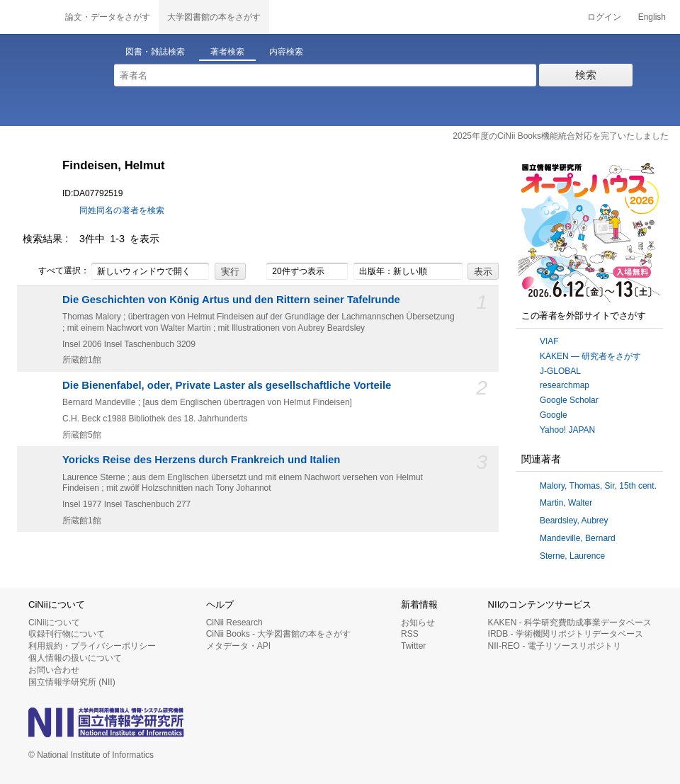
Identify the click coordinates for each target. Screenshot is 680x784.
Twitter (413, 646)
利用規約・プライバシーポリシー (92, 646)
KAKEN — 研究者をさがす (590, 356)
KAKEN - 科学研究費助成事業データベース (570, 623)
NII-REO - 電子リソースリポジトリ (555, 646)
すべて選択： (56, 271)
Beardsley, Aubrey (574, 521)
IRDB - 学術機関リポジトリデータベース (566, 634)
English (652, 17)
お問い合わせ (54, 670)
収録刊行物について (67, 634)
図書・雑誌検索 (155, 52)
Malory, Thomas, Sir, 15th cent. (598, 486)
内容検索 (286, 52)
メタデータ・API (238, 646)
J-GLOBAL (560, 371)
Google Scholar (569, 400)
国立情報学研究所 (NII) (72, 682)
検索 (586, 75)
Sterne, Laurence (572, 556)
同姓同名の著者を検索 (122, 210)
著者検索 (227, 52)
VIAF (549, 341)
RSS (410, 634)
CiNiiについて (54, 623)
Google (554, 415)
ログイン (604, 17)
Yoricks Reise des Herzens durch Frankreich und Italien (201, 460)
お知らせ (418, 623)
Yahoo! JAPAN (567, 430)
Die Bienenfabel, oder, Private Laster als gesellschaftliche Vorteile (227, 385)
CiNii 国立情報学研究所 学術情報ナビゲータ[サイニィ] (28, 17)
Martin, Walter (566, 503)
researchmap (565, 385)
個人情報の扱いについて (75, 658)
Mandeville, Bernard (578, 538)
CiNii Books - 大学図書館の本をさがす (279, 634)
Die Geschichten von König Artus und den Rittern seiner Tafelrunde (231, 300)
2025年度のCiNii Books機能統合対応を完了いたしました (561, 136)
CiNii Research (234, 623)
